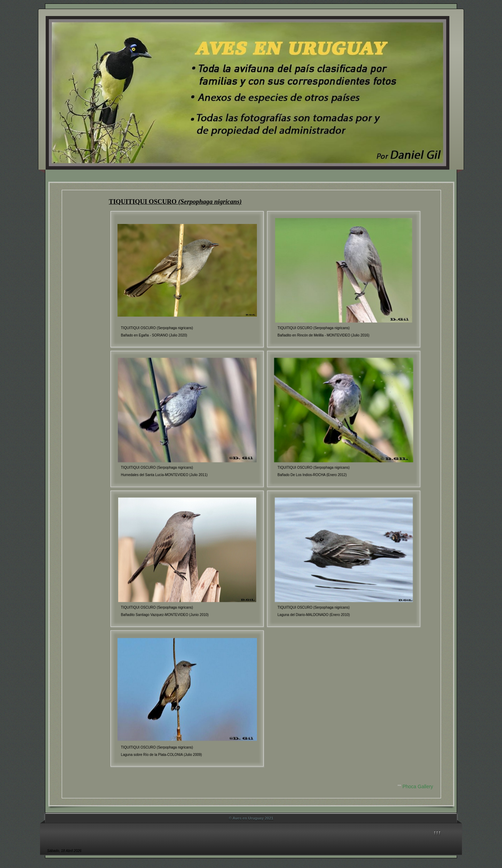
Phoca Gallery (418, 786)
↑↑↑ (437, 832)
